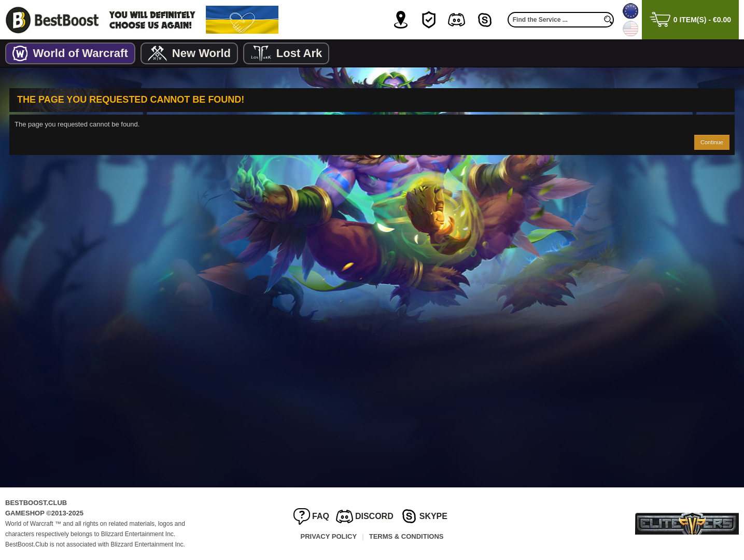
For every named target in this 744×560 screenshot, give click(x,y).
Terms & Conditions (406, 536)
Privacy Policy (329, 536)
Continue (712, 142)
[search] (609, 20)
